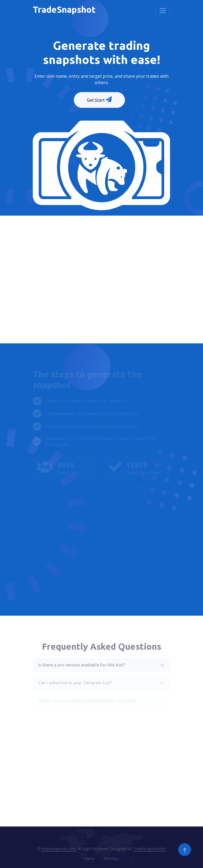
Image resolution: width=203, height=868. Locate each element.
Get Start (100, 100)
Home (89, 859)
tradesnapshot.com (58, 849)
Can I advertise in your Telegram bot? (75, 683)
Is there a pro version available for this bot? (82, 665)
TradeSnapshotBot (149, 849)
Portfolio (111, 859)
